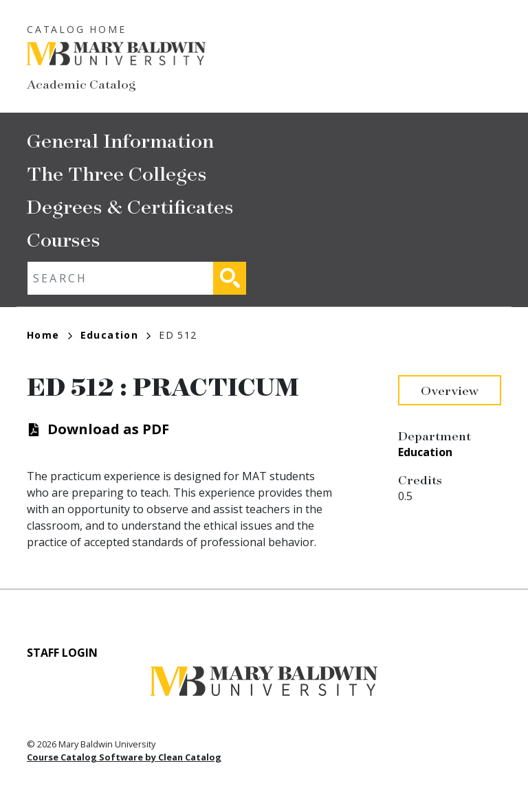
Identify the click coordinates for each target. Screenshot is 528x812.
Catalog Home (77, 29)
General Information (120, 140)
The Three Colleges (117, 173)
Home (49, 335)
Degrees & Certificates (130, 206)
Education (116, 335)
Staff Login (62, 653)
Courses (64, 239)
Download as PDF (108, 429)
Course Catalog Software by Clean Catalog (124, 757)
